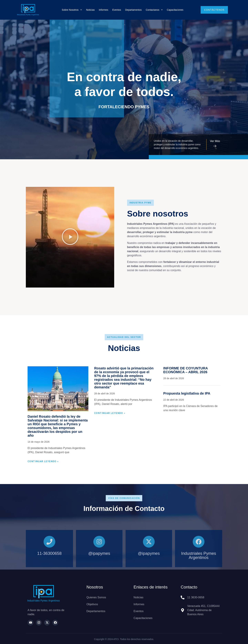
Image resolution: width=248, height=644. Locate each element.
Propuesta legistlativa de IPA (187, 393)
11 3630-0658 (196, 597)
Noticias (90, 10)
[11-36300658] (49, 566)
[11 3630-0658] (183, 597)
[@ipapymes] (99, 566)
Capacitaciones (175, 10)
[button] (70, 237)
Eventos (117, 10)
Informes (104, 10)
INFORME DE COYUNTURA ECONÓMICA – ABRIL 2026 (185, 370)
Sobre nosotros (72, 10)
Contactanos (154, 10)
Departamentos (133, 10)
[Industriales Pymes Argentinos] (199, 566)
